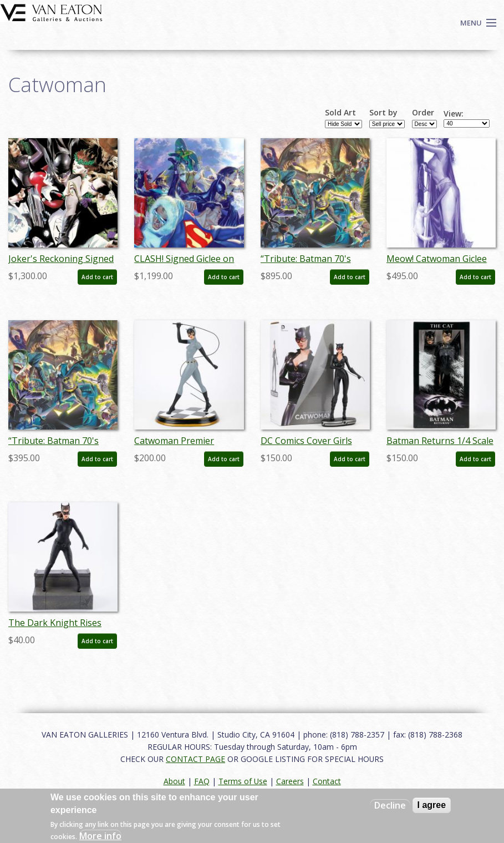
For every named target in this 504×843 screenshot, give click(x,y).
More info (100, 836)
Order (423, 113)
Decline (390, 805)
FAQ (202, 781)
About (174, 781)
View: (454, 114)
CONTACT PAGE (195, 759)
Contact (327, 781)
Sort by (383, 113)
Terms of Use (243, 781)
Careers (290, 781)
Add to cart (97, 277)
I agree (432, 805)
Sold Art (340, 113)
